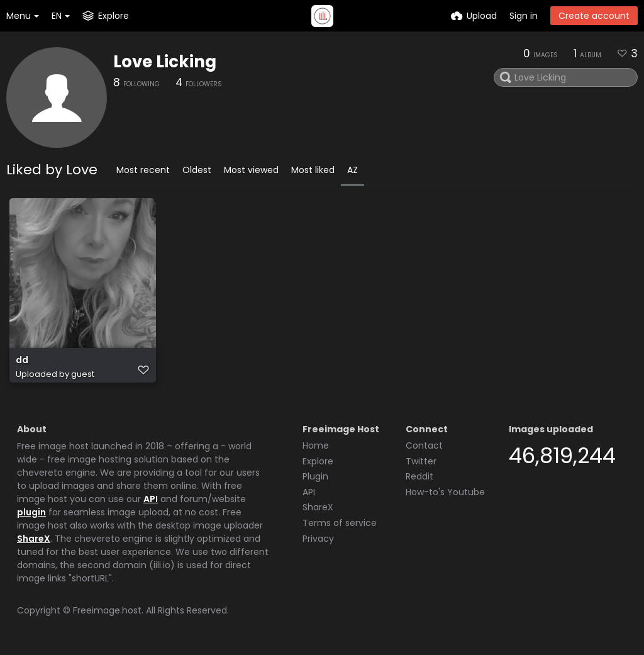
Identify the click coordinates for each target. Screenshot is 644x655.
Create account (594, 16)
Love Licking (165, 62)
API (151, 499)
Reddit (419, 476)
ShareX (34, 539)
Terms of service (340, 523)
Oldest (197, 170)
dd (22, 360)
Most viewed (251, 170)
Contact (424, 445)
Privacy (318, 539)
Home (316, 445)
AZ (353, 170)
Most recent (143, 170)
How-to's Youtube (445, 492)
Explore (318, 461)
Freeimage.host (107, 610)
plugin (31, 512)
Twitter (421, 461)
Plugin (315, 476)
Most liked (313, 170)
